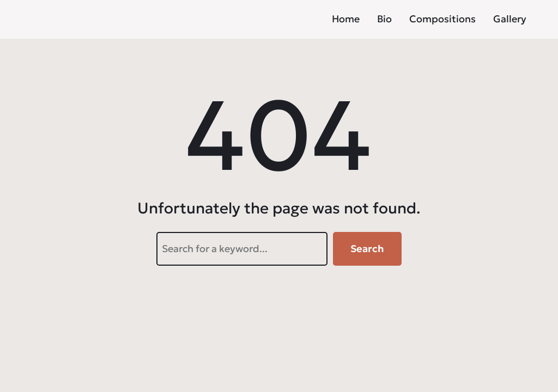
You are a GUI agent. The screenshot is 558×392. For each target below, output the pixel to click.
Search (367, 249)
